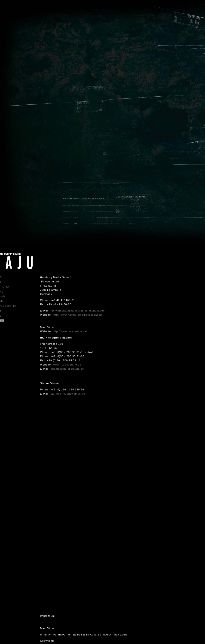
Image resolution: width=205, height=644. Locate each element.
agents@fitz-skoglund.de (67, 369)
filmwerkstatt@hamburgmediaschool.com (78, 311)
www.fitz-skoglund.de (67, 365)
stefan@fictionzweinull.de (68, 394)
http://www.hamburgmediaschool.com (78, 315)
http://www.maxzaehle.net (70, 331)
